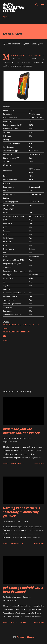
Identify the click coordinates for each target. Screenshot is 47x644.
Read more (39, 464)
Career (6, 17)
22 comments (17, 464)
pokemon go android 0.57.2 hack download (23, 590)
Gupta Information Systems (14, 7)
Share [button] (6, 340)
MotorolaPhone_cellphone (17, 332)
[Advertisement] (23, 366)
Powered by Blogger (24, 637)
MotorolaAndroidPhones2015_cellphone (21, 326)
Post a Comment (19, 622)
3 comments (17, 543)
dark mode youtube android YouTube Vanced (21, 431)
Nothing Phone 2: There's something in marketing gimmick (21, 512)
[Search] (36, 5)
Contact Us (20, 17)
